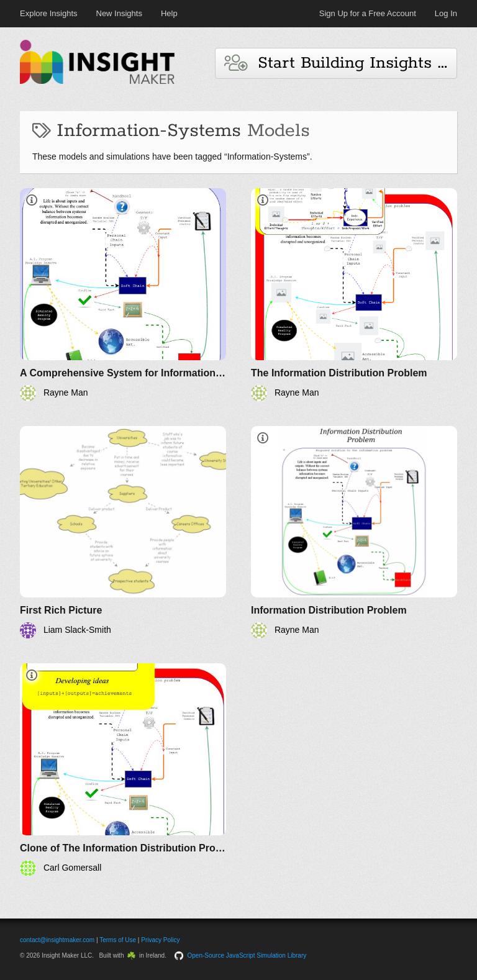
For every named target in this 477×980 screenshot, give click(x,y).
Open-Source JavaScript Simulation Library (247, 955)
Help (169, 13)
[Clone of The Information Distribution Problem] (123, 770)
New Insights (119, 13)
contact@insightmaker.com (57, 940)
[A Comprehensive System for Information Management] (123, 295)
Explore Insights (49, 13)
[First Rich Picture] (123, 533)
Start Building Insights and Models (341, 63)
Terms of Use (118, 940)
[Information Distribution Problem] (354, 533)
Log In (446, 13)
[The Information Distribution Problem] (354, 295)
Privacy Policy (160, 940)
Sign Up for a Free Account (368, 13)
